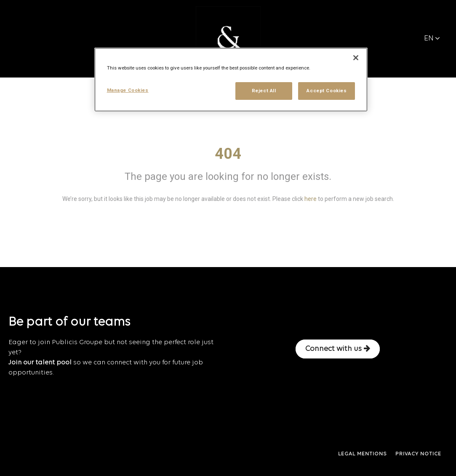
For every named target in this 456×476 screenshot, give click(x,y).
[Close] (356, 58)
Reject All (264, 91)
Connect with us (338, 349)
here (311, 199)
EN (432, 39)
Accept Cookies (327, 91)
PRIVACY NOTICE (418, 454)
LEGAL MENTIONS (363, 454)
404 (228, 154)
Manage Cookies (128, 90)
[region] (231, 80)
